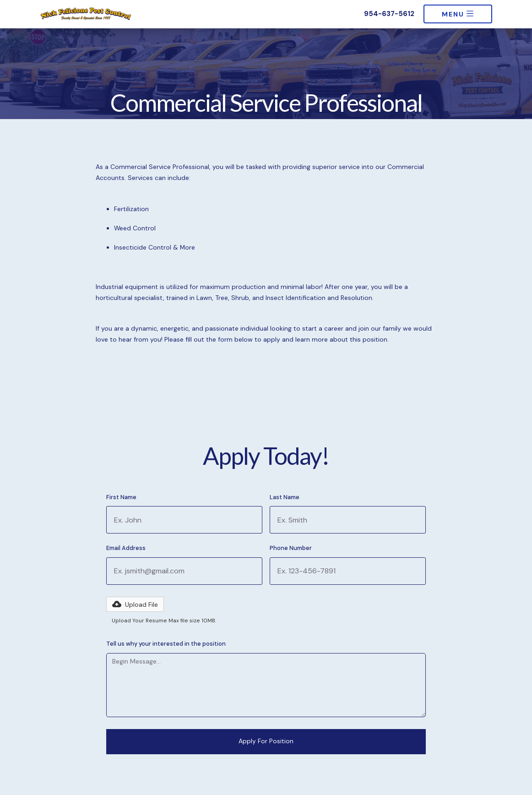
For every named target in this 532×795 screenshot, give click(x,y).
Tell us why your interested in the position (166, 644)
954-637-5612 (389, 14)
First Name (121, 498)
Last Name (285, 498)
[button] (135, 604)
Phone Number (291, 548)
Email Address (126, 548)
